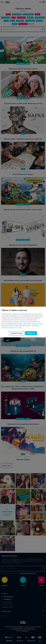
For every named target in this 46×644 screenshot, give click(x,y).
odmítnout (28, 326)
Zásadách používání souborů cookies (12, 328)
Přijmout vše (23, 320)
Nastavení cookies (37, 324)
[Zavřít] (45, 308)
